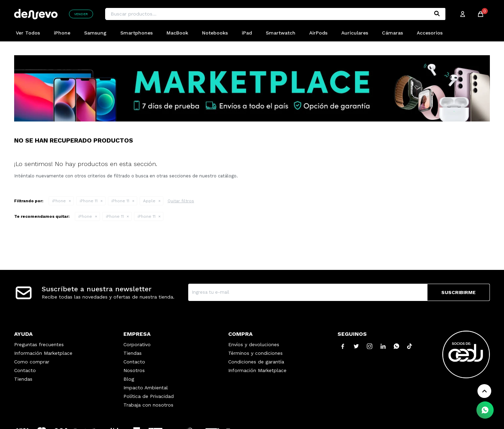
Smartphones (137, 33)
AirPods (318, 33)
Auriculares (355, 33)
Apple (149, 201)
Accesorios (430, 33)
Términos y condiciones (255, 353)
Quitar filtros (181, 201)
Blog (129, 379)
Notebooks (215, 33)
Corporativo (137, 344)
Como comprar (32, 362)
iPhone (62, 33)
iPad (247, 33)
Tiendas (23, 379)
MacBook (177, 33)
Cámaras (392, 33)
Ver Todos (28, 33)
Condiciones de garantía (256, 362)
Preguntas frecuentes (39, 344)
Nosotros (134, 370)
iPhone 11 (89, 201)
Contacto (25, 370)
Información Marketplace (43, 353)
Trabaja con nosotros (148, 405)
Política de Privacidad (149, 396)
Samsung (95, 33)
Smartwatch (281, 33)
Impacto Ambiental (146, 388)
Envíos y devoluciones (254, 344)
